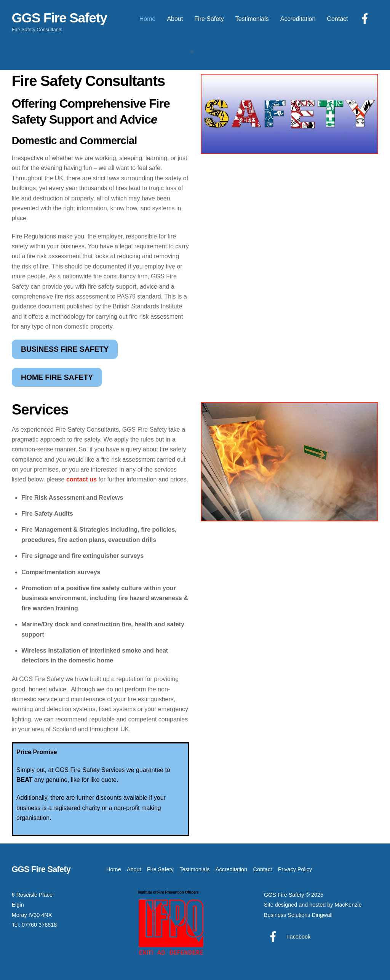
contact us (82, 479)
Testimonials (252, 19)
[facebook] (366, 18)
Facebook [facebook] (287, 937)
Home (148, 19)
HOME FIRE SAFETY (57, 377)
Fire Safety (209, 19)
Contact (337, 19)
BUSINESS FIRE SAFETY (65, 349)
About (175, 19)
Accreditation (298, 19)
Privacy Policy (295, 869)
